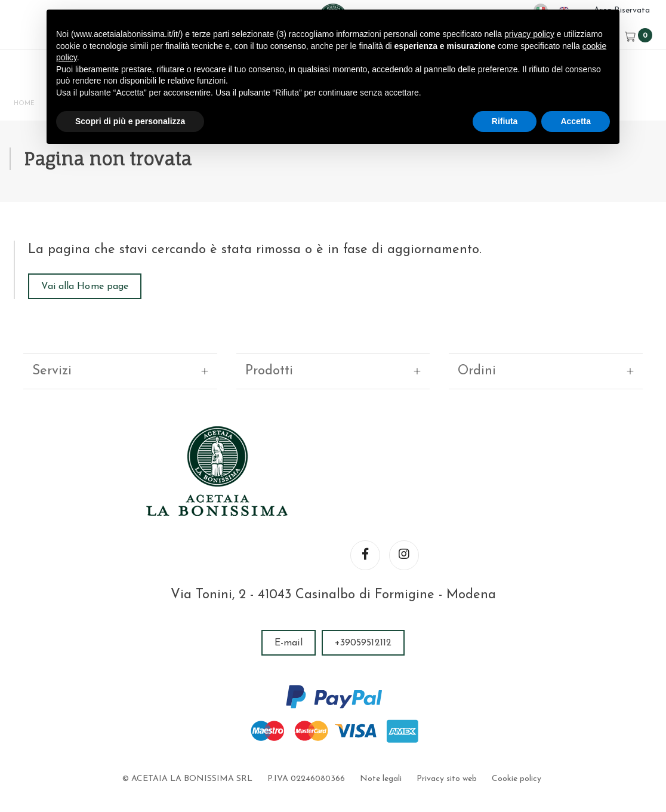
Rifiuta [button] (505, 121)
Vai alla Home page (90, 305)
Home (27, 106)
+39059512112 (363, 605)
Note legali (381, 741)
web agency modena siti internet (333, 779)
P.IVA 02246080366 (307, 741)
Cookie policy (515, 741)
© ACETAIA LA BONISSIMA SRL (189, 741)
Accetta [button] (576, 121)
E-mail (289, 605)
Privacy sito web (446, 741)
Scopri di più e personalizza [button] (130, 121)
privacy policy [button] (529, 34)
